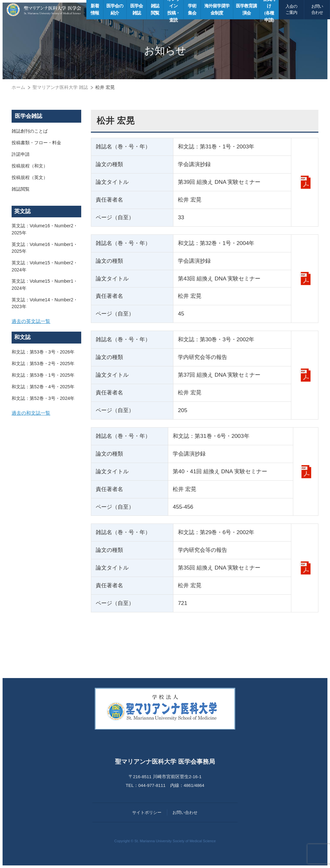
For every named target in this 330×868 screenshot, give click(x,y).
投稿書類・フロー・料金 (36, 143)
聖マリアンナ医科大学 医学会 (44, 10)
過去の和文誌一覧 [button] (32, 416)
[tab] (46, 323)
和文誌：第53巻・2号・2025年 (43, 366)
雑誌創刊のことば (30, 131)
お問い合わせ (317, 9)
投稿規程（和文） (30, 166)
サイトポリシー (147, 812)
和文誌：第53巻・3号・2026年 (43, 354)
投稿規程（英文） (30, 178)
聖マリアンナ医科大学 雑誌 (60, 87)
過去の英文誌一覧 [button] (32, 323)
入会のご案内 (291, 9)
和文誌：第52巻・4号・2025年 (43, 389)
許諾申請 (21, 155)
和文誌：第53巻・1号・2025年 (43, 377)
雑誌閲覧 (21, 189)
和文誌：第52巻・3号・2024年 (43, 401)
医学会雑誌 (29, 116)
